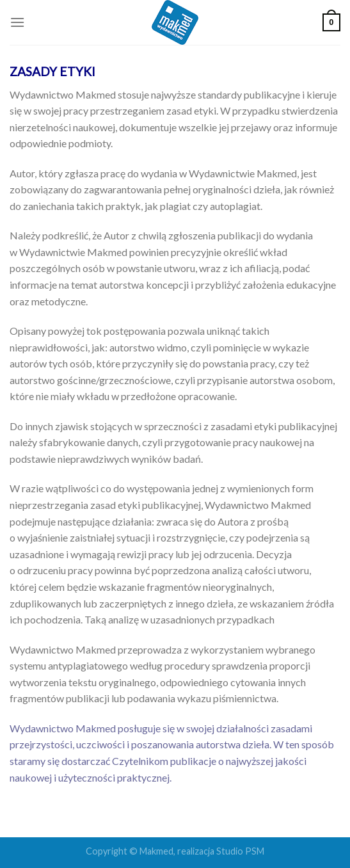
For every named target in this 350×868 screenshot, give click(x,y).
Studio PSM (240, 851)
